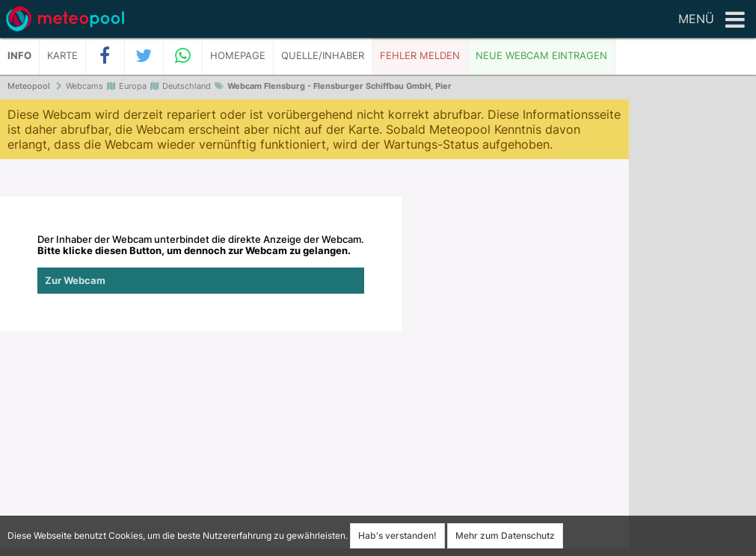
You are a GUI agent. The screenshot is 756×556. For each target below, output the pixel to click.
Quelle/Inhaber (323, 56)
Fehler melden (420, 56)
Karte (62, 56)
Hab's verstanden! (397, 535)
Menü (712, 20)
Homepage (238, 56)
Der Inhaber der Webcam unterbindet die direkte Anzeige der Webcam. (201, 264)
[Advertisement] (692, 329)
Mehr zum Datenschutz (505, 535)
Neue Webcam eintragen (541, 56)
